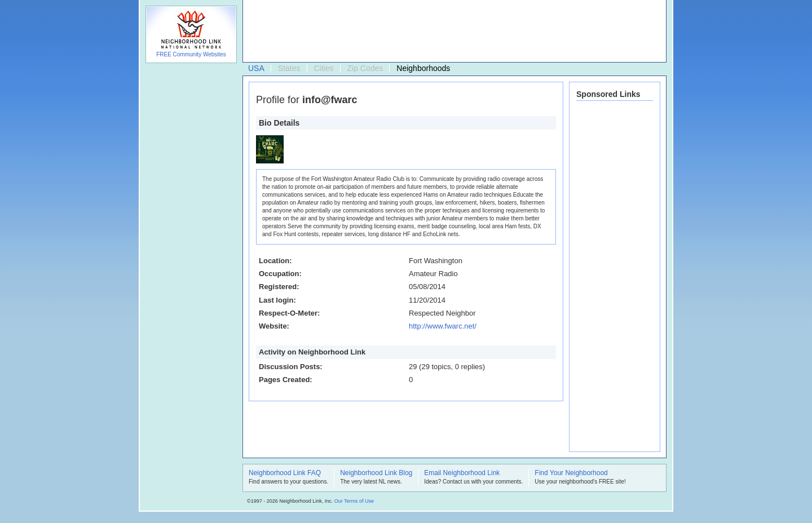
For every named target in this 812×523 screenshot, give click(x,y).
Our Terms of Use (354, 501)
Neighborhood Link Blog (376, 473)
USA (256, 68)
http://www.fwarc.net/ (443, 326)
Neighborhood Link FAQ (285, 473)
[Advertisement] (452, 32)
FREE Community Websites (191, 54)
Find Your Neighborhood (571, 473)
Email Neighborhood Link (462, 473)
